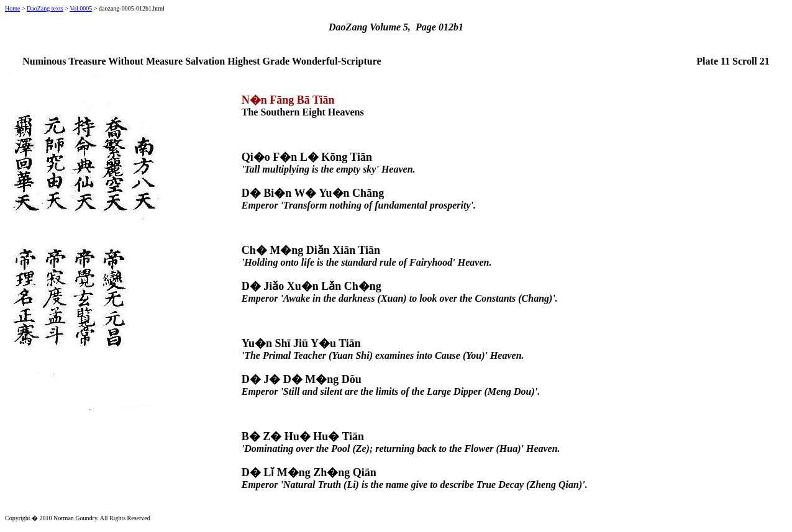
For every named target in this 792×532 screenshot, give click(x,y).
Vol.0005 (81, 8)
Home (12, 8)
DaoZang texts (45, 8)
